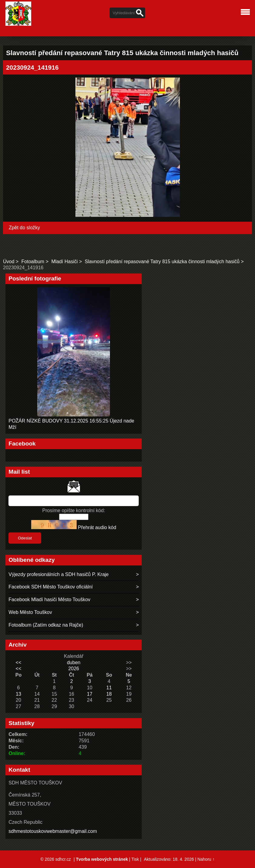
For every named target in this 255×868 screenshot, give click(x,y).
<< (19, 663)
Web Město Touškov (30, 612)
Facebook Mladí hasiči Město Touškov (49, 600)
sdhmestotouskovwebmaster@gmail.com (53, 831)
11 (109, 688)
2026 (74, 669)
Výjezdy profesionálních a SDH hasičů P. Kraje (59, 574)
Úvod (9, 262)
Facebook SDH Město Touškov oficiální (51, 587)
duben (74, 663)
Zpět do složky (24, 228)
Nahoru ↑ (206, 859)
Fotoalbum (33, 262)
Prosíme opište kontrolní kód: (74, 510)
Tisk (135, 859)
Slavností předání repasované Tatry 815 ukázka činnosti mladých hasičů (162, 262)
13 (18, 694)
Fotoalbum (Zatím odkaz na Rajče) (46, 625)
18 (109, 694)
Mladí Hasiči (64, 262)
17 (90, 694)
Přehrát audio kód (97, 527)
